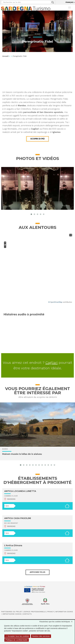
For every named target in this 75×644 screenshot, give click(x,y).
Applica (53, 2)
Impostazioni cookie (12, 614)
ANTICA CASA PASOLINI (18, 518)
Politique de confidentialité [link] (17, 640)
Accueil (5, 56)
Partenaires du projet (12, 612)
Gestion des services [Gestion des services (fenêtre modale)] (41, 636)
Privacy (50, 612)
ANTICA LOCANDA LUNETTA (20, 491)
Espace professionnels (35, 612)
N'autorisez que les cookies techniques (57, 622)
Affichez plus (37, 572)
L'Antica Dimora (13, 545)
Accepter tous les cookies (17, 636)
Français (69, 2)
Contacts (27, 614)
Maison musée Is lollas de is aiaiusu (22, 454)
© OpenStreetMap (55, 302)
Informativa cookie (64, 612)
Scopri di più (37, 139)
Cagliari (52, 363)
